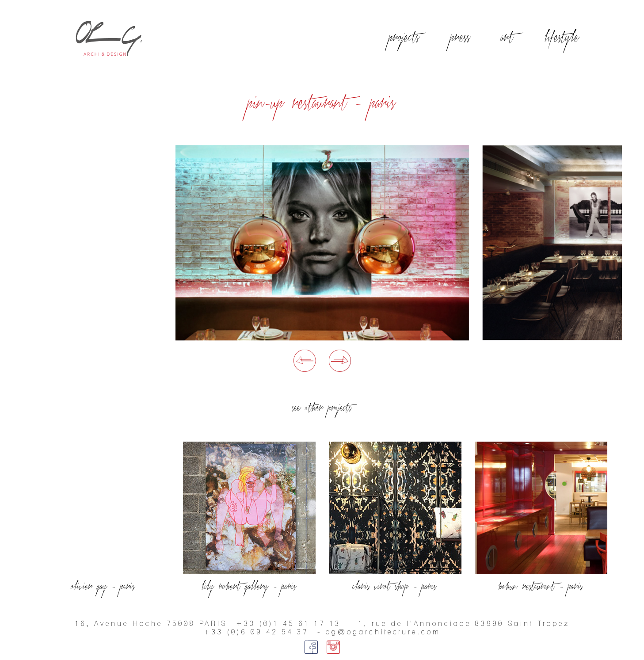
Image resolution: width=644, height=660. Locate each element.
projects (405, 38)
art (508, 38)
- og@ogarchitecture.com (379, 632)
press (461, 38)
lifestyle (562, 38)
